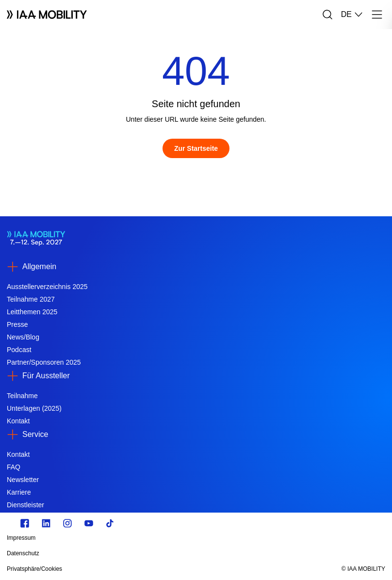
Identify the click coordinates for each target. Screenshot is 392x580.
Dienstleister (25, 505)
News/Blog (23, 337)
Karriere (19, 492)
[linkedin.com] (46, 523)
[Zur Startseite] (196, 148)
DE (352, 15)
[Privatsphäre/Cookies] (139, 569)
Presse (17, 324)
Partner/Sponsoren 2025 (44, 362)
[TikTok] (110, 523)
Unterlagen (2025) (34, 408)
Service (35, 434)
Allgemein (39, 266)
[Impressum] (139, 538)
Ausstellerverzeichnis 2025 (47, 287)
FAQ (14, 467)
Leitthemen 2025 (32, 312)
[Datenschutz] (139, 553)
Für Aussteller (46, 376)
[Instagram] (67, 523)
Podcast (19, 350)
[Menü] (377, 15)
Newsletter (23, 480)
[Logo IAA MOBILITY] (47, 15)
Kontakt (18, 421)
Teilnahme (22, 396)
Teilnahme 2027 (31, 299)
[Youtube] (89, 523)
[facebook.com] (25, 523)
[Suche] (327, 15)
